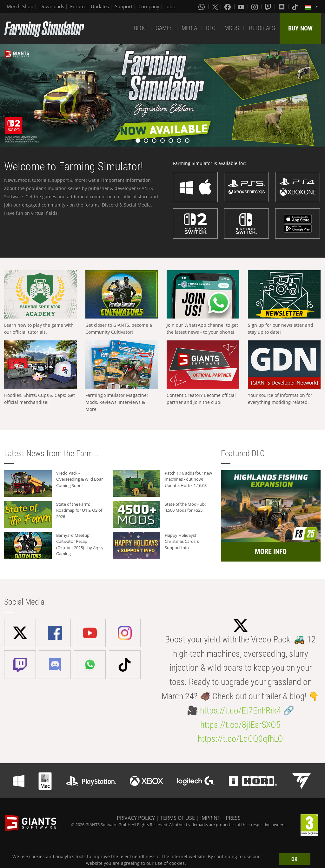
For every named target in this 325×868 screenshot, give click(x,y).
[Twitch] (269, 7)
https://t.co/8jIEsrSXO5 (240, 725)
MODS (232, 28)
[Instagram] (255, 7)
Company (149, 6)
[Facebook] (228, 7)
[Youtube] (242, 7)
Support (124, 6)
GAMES (164, 28)
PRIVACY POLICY (136, 818)
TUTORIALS (262, 28)
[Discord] (282, 7)
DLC (211, 28)
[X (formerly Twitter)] (215, 7)
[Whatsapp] (202, 7)
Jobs (170, 6)
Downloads (52, 6)
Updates (100, 6)
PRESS (233, 818)
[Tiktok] (295, 7)
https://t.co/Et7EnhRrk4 (241, 710)
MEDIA (189, 28)
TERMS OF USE (178, 818)
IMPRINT (210, 818)
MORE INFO (271, 552)
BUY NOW (300, 28)
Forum (77, 6)
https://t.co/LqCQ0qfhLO (240, 739)
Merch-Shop (20, 6)
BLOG (140, 28)
